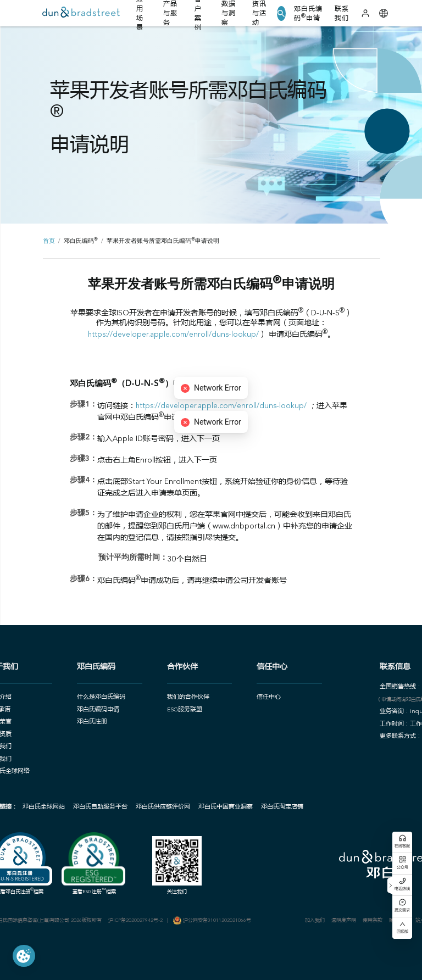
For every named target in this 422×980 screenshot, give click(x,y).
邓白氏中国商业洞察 (226, 807)
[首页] (81, 13)
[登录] (365, 13)
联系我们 (342, 14)
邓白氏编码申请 (308, 14)
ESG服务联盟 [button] (185, 710)
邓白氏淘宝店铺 (282, 807)
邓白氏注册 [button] (92, 722)
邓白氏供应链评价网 (163, 807)
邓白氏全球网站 (44, 807)
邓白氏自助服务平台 (100, 807)
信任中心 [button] (269, 697)
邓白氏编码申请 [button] (98, 710)
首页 (49, 241)
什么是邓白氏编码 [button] (101, 697)
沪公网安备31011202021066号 (217, 920)
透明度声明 (344, 920)
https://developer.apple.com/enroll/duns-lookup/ (173, 335)
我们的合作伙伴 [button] (188, 697)
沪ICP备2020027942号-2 (135, 920)
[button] (281, 13)
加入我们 (315, 920)
